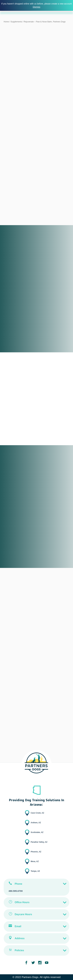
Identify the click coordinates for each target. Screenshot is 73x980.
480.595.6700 (16, 891)
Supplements (16, 22)
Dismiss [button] (37, 7)
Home (6, 22)
